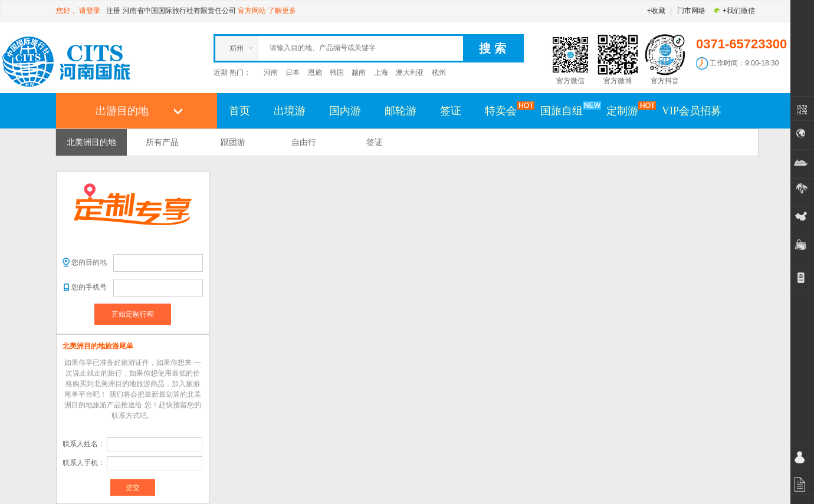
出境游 (290, 111)
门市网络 (691, 11)
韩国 (337, 73)
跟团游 (233, 142)
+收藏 (656, 11)
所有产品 (162, 142)
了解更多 (282, 11)
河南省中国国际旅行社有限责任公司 (179, 11)
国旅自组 (567, 110)
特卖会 (507, 110)
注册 (113, 11)
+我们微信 (734, 11)
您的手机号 (89, 287)
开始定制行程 (133, 314)
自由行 (304, 142)
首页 (239, 111)
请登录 (90, 11)
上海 (381, 73)
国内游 (345, 111)
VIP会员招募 (692, 111)
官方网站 (252, 11)
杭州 (439, 73)
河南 (271, 73)
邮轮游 (401, 111)
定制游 (628, 110)
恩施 (315, 73)
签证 (451, 111)
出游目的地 (122, 111)
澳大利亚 (410, 73)
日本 (293, 73)
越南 (359, 73)
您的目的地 (89, 262)
